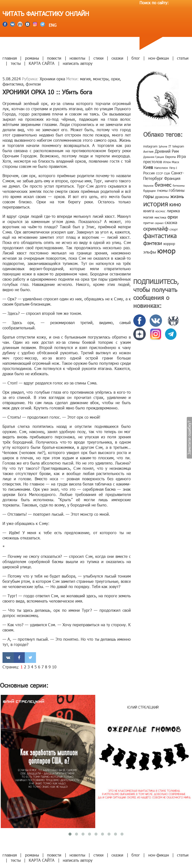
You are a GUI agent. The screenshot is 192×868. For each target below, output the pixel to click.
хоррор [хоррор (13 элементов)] (169, 244)
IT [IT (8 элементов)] (170, 146)
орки (115, 79)
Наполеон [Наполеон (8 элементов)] (161, 168)
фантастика (13, 84)
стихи (98, 58)
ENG (52, 25)
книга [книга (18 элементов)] (149, 211)
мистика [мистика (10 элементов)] (160, 217)
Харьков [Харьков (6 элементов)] (148, 186)
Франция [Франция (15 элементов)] (172, 178)
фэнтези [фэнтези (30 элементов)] (153, 243)
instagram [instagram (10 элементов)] (150, 146)
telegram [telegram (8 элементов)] (178, 146)
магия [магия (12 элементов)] (148, 217)
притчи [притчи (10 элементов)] (148, 223)
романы (32, 58)
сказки (117, 58)
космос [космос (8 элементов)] (160, 211)
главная (10, 58)
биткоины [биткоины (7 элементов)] (179, 186)
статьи (183, 58)
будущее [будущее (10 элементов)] (149, 191)
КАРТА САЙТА (42, 63)
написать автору (78, 63)
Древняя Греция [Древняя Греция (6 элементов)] (154, 157)
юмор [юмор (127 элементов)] (166, 250)
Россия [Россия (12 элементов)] (149, 173)
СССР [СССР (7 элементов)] (159, 173)
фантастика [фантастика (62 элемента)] (160, 236)
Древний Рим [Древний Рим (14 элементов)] (167, 151)
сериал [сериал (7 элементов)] (159, 223)
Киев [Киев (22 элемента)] (148, 167)
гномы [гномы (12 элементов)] (162, 190)
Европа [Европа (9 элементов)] (170, 157)
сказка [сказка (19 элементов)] (171, 222)
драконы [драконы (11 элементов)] (162, 197)
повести (54, 58)
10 (54, 667)
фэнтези (33, 84)
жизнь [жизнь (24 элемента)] (177, 196)
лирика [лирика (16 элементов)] (173, 211)
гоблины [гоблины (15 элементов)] (177, 190)
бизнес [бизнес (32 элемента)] (163, 184)
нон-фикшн (159, 58)
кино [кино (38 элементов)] (175, 204)
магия (85, 79)
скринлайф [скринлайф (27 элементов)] (156, 228)
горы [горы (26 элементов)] (148, 196)
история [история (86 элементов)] (156, 203)
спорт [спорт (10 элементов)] (174, 229)
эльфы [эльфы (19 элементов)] (150, 252)
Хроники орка (52, 79)
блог (136, 58)
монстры (101, 79)
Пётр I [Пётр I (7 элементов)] (173, 168)
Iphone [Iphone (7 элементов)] (163, 146)
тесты (16, 63)
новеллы (77, 58)
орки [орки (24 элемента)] (173, 216)
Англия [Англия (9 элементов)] (148, 151)
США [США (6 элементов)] (167, 173)
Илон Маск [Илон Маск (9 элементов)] (171, 162)
